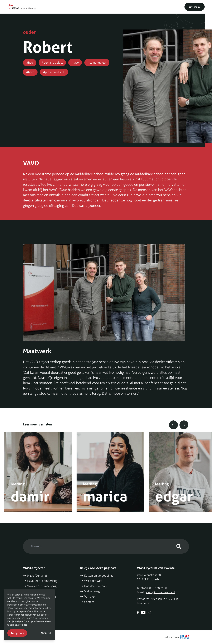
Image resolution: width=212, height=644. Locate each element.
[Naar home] (22, 7)
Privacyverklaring (41, 618)
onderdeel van (176, 637)
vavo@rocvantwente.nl (161, 592)
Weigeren (46, 633)
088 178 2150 (158, 588)
